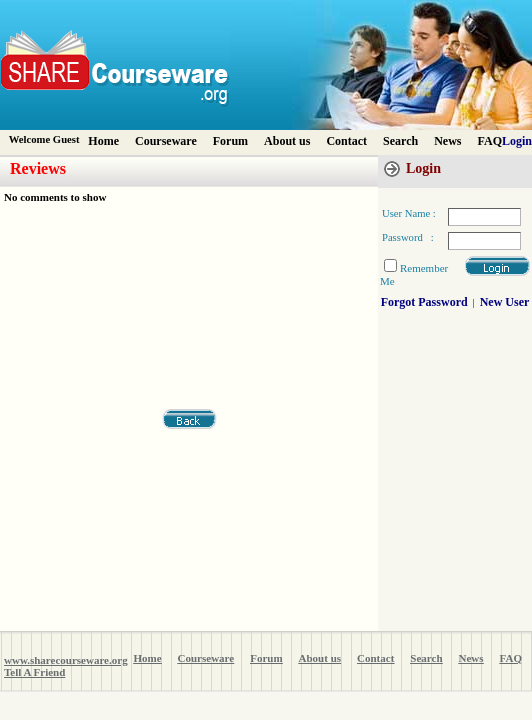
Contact (346, 141)
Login (517, 141)
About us (287, 141)
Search (400, 141)
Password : (408, 237)
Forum (230, 141)
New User (505, 302)
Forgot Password (424, 302)
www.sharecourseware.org (66, 660)
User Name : (409, 213)
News (447, 141)
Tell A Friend (34, 672)
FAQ (490, 141)
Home (103, 141)
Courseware (166, 141)
